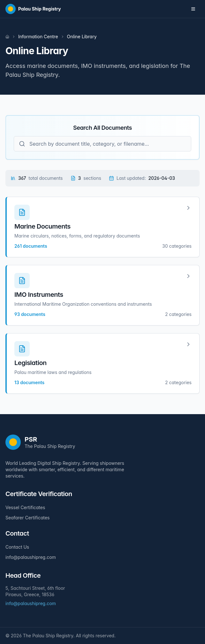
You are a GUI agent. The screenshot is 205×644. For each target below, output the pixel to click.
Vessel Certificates (25, 507)
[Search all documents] (102, 144)
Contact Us (17, 547)
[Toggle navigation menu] (193, 9)
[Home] (33, 9)
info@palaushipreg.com (31, 557)
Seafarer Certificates (27, 518)
